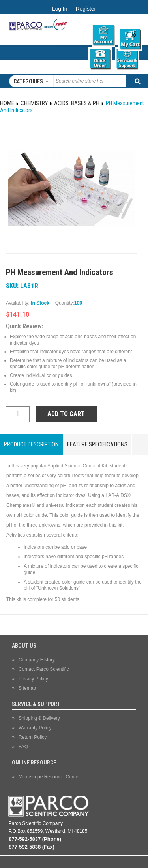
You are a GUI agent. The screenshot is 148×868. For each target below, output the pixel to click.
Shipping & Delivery (39, 718)
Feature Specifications (97, 444)
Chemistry (34, 103)
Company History (37, 660)
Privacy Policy (33, 679)
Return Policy (33, 737)
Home (7, 103)
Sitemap (27, 688)
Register (86, 9)
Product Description (31, 444)
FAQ (23, 747)
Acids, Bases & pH (77, 103)
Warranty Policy (35, 728)
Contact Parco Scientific (44, 669)
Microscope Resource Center (49, 777)
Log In (60, 9)
